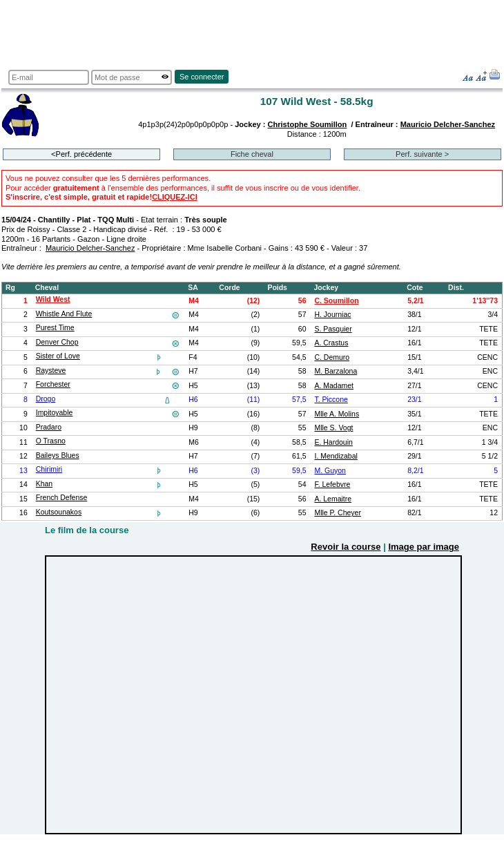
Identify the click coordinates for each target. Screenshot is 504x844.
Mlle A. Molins (337, 414)
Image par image (424, 547)
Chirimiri (49, 469)
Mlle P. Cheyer (337, 513)
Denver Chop (57, 342)
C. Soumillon (336, 301)
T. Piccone (331, 400)
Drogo (46, 399)
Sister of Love (58, 356)
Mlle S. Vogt (333, 428)
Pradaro (49, 427)
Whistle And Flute (64, 314)
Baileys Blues (58, 455)
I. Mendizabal (336, 456)
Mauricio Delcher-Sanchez (448, 124)
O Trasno (51, 441)
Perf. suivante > (422, 154)
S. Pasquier (333, 329)
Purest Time (55, 328)
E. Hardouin (333, 442)
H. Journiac (332, 315)
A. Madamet (334, 386)
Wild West (53, 299)
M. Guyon (330, 471)
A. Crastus (331, 343)
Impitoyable (55, 413)
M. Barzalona (336, 371)
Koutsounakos (59, 512)
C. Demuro (332, 357)
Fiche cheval (252, 154)
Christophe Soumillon (308, 124)
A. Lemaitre (333, 499)
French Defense (62, 498)
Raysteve (51, 371)
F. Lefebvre (332, 485)
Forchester (53, 384)
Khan (45, 484)
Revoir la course (346, 547)
